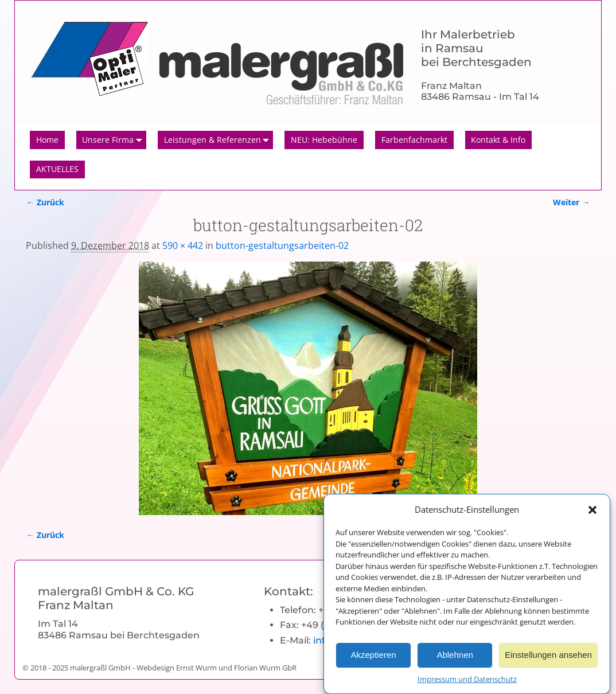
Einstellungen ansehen (548, 660)
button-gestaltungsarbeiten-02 (282, 245)
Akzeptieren (373, 660)
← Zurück (45, 202)
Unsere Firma (114, 140)
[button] (592, 515)
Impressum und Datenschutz (467, 685)
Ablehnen (455, 660)
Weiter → (571, 202)
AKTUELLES (57, 169)
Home (47, 140)
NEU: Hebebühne (324, 140)
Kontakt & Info (498, 140)
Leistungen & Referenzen (219, 140)
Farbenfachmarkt (414, 140)
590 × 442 (183, 245)
